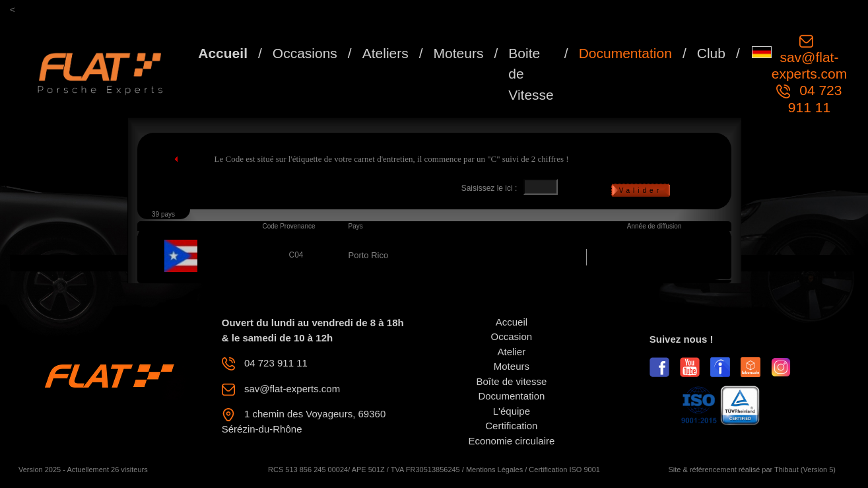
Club (711, 53)
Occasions (305, 53)
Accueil (223, 53)
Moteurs (459, 53)
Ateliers (385, 53)
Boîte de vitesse (512, 381)
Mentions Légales (494, 470)
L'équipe (512, 411)
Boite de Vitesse (531, 74)
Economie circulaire (511, 441)
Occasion (512, 336)
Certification (511, 426)
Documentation (625, 53)
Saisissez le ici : (489, 188)
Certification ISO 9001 (564, 470)
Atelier (512, 352)
